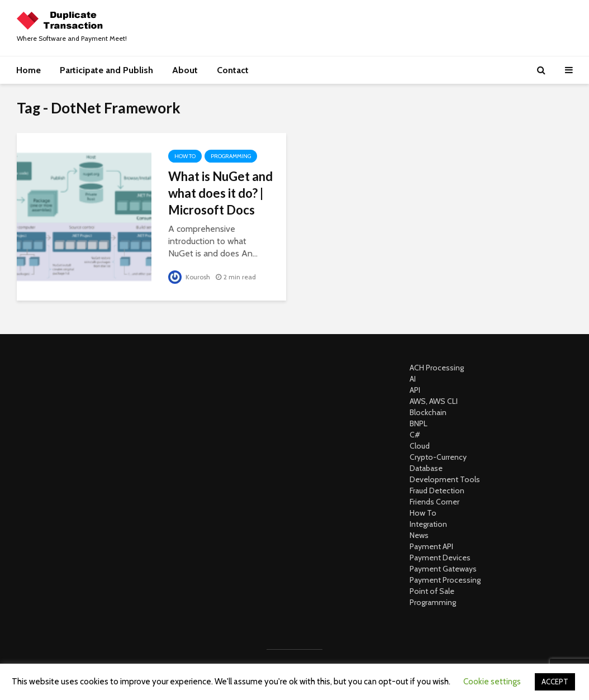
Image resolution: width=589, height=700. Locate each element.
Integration (428, 524)
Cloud (420, 446)
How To (185, 156)
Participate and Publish (106, 70)
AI (413, 379)
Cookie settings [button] (492, 682)
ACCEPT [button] (555, 682)
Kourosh (189, 277)
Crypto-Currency (438, 457)
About (185, 70)
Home (28, 70)
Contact (233, 70)
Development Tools (445, 479)
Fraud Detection (437, 491)
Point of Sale (432, 591)
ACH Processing (437, 368)
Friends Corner (434, 502)
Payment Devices (440, 558)
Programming (231, 156)
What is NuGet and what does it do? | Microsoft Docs (220, 193)
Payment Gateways (443, 569)
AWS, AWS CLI (434, 401)
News (419, 535)
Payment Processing (445, 580)
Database (426, 468)
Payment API (431, 546)
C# (415, 435)
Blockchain (428, 412)
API (415, 390)
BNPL (419, 423)
